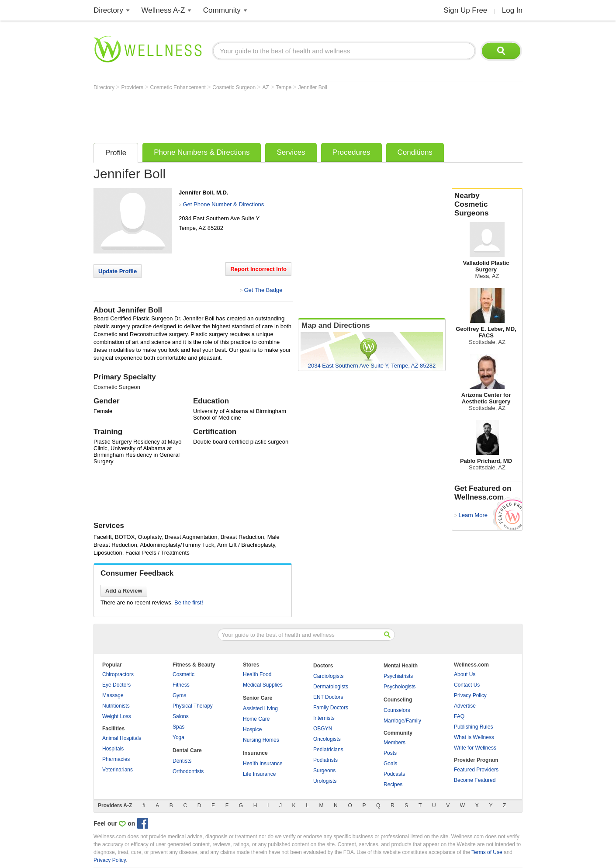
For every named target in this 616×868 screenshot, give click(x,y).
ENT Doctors (328, 697)
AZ (266, 87)
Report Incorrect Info (258, 269)
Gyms (179, 695)
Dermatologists (331, 687)
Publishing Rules (473, 727)
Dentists (182, 761)
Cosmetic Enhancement (179, 87)
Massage (113, 695)
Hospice (252, 729)
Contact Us (467, 685)
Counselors (397, 710)
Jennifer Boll (313, 87)
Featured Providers (476, 770)
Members (395, 743)
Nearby (487, 205)
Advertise (465, 706)
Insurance (255, 753)
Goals (390, 764)
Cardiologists (328, 676)
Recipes (393, 785)
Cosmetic (183, 674)
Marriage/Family (402, 721)
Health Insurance (263, 764)
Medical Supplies (263, 685)
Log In (512, 10)
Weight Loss (117, 716)
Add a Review (124, 591)
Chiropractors (118, 674)
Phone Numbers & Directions (202, 152)
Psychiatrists (398, 676)
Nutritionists (116, 706)
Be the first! (189, 602)
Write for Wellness (475, 748)
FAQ (459, 716)
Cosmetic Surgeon (235, 87)
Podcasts (394, 774)
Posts (390, 753)
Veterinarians (118, 770)
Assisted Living (260, 708)
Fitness (181, 685)
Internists (324, 718)
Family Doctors (331, 708)
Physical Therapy (193, 706)
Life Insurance (259, 774)
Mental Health (401, 666)
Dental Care (187, 750)
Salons (181, 716)
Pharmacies (116, 759)
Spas (178, 727)
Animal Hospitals (122, 738)
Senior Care (258, 698)
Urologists (325, 781)
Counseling (398, 700)
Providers (133, 87)
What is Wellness (474, 737)
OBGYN (323, 729)
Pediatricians (328, 750)
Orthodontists (188, 771)
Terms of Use (487, 852)
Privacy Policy (470, 695)
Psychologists (400, 687)
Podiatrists (325, 760)
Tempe (284, 87)
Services (291, 152)
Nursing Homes (261, 740)
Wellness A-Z (163, 10)
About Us (465, 674)
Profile (116, 153)
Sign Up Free (465, 10)
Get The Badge (263, 290)
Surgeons (324, 771)
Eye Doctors (116, 685)
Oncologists (327, 739)
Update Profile (118, 271)
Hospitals (113, 749)
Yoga (178, 737)
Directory (108, 10)
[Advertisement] (253, 115)
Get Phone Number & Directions (223, 204)
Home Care (256, 719)
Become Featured (475, 780)
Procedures (351, 152)
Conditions (415, 152)
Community (222, 10)
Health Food (257, 674)
